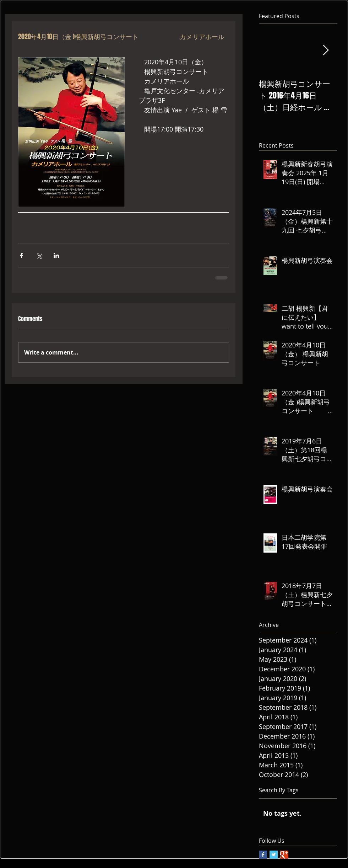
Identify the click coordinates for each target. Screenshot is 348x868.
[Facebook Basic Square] (263, 855)
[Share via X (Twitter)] (39, 255)
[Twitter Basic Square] (274, 855)
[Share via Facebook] (21, 255)
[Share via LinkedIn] (56, 255)
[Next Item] (326, 51)
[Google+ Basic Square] (284, 855)
